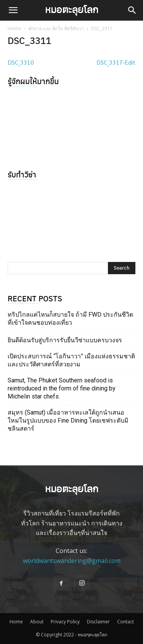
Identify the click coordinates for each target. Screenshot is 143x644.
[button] (13, 10)
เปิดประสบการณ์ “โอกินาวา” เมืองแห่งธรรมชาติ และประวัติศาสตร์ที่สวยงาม (71, 360)
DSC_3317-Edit (116, 62)
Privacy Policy (65, 622)
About (37, 622)
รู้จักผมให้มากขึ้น (33, 81)
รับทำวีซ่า (22, 174)
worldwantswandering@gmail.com (72, 561)
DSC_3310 (21, 62)
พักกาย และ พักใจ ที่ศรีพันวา (56, 28)
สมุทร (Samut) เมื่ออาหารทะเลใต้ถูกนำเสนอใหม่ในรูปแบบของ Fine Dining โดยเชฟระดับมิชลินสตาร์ (68, 420)
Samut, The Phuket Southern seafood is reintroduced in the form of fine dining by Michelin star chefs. (62, 388)
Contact (125, 622)
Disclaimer (98, 622)
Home (14, 28)
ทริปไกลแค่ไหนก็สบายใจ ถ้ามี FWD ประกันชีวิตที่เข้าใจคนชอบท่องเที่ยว (70, 319)
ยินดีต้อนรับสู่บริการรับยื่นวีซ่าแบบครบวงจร (65, 340)
